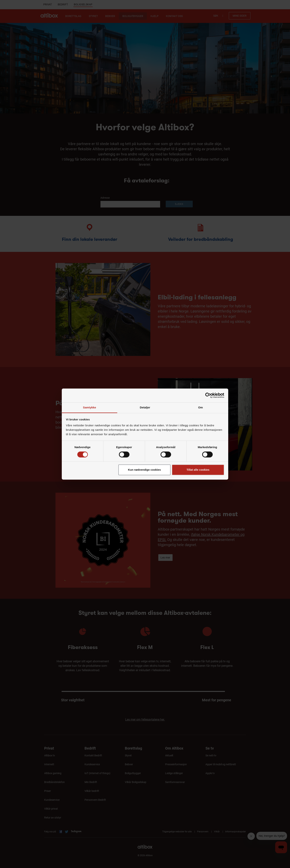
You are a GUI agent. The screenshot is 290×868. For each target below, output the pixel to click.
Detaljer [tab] (145, 407)
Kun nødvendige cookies (144, 470)
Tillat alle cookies (198, 470)
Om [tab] (200, 407)
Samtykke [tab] (90, 407)
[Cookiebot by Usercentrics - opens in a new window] (208, 395)
